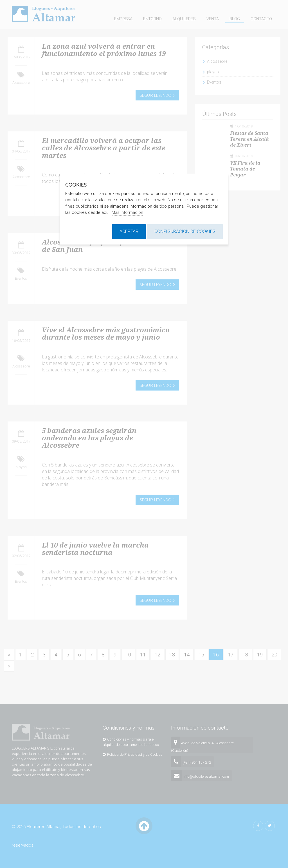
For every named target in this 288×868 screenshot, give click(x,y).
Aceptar (129, 231)
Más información (127, 212)
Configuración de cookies (185, 231)
